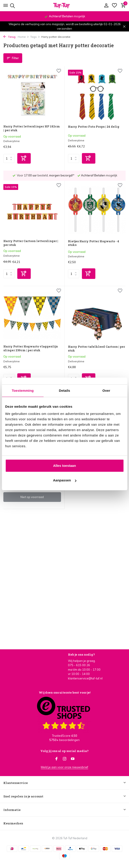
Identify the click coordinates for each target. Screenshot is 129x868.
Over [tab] (106, 391)
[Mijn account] (106, 6)
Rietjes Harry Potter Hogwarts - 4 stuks (94, 243)
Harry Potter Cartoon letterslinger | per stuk (31, 243)
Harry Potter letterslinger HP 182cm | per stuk (32, 128)
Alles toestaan (65, 466)
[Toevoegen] (24, 158)
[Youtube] (73, 759)
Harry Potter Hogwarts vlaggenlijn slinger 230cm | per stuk (31, 348)
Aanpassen (65, 480)
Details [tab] (65, 391)
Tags (35, 37)
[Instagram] (65, 759)
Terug (9, 37)
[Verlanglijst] (114, 6)
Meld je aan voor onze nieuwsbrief (64, 767)
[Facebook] (57, 759)
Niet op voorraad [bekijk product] (32, 497)
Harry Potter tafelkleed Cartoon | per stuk (96, 349)
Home (23, 37)
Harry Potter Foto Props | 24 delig (94, 127)
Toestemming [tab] (23, 391)
